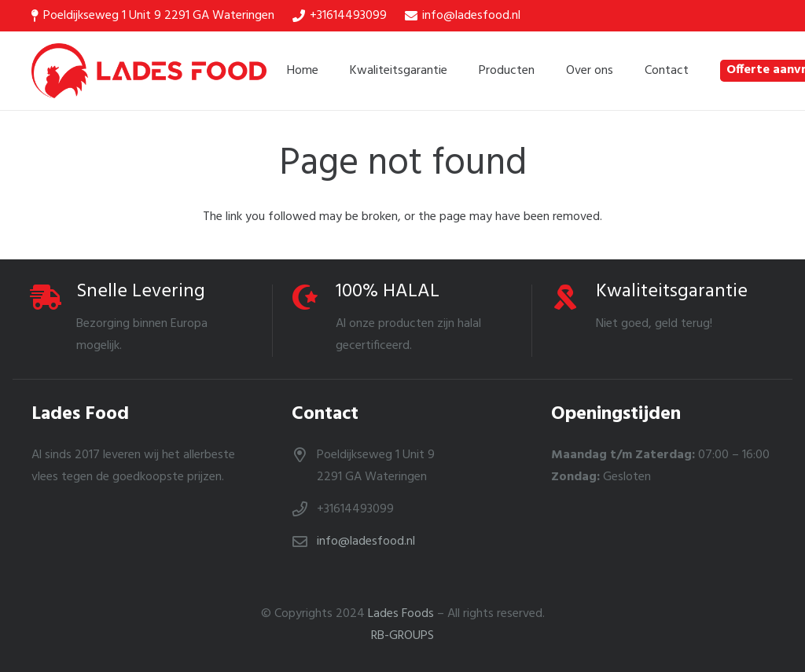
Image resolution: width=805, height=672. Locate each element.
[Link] (149, 71)
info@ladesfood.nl (366, 542)
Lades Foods (401, 614)
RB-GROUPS (402, 636)
